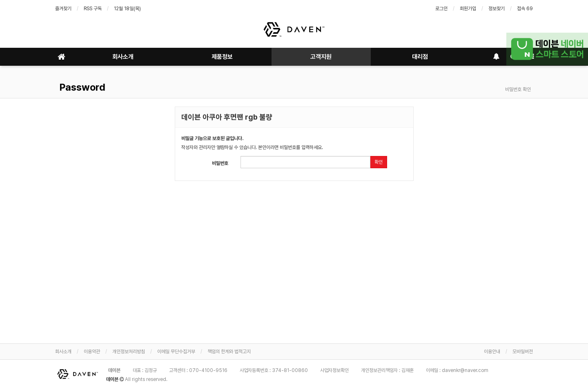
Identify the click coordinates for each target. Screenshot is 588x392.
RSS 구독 (93, 9)
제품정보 (222, 57)
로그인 (441, 9)
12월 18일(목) (127, 9)
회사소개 (123, 57)
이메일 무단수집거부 (176, 352)
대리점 (420, 57)
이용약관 (92, 352)
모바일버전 (523, 352)
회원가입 (468, 9)
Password (81, 87)
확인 (379, 162)
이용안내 (492, 352)
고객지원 (321, 57)
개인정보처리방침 (129, 352)
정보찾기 (497, 9)
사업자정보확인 (334, 370)
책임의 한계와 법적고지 (229, 352)
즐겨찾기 (63, 9)
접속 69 (525, 9)
